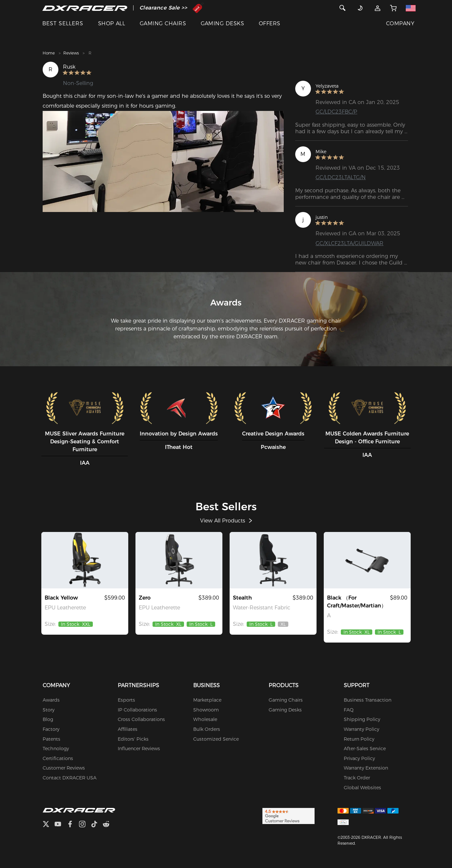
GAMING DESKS (223, 23)
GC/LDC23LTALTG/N (341, 177)
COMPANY (400, 23)
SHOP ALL (112, 23)
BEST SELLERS (63, 23)
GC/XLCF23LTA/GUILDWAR (349, 243)
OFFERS (270, 23)
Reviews (71, 53)
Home (49, 53)
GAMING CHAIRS (163, 23)
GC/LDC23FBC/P (336, 112)
